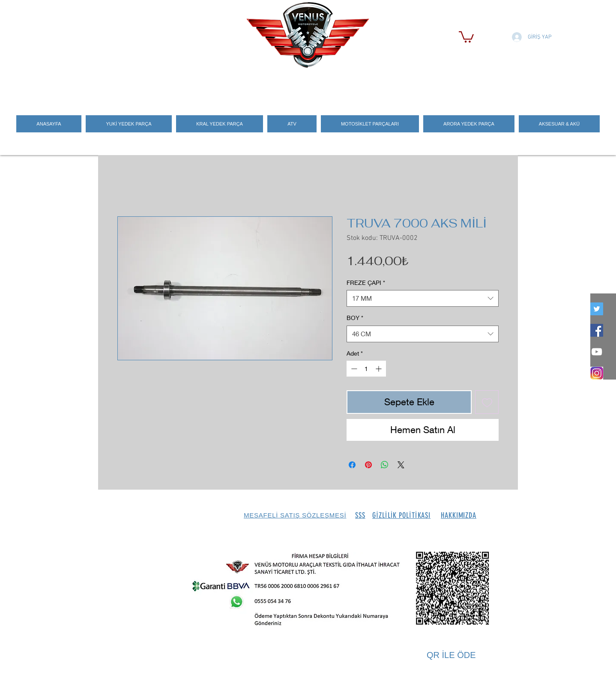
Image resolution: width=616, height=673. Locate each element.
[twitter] (597, 309)
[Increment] (379, 369)
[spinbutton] (366, 369)
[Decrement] (353, 369)
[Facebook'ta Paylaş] (352, 465)
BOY (355, 318)
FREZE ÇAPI (366, 283)
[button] (466, 36)
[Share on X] (401, 465)
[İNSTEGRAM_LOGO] (597, 373)
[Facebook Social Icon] (597, 330)
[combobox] (423, 298)
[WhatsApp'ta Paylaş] (385, 465)
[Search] (509, 86)
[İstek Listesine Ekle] (487, 402)
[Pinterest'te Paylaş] (368, 465)
